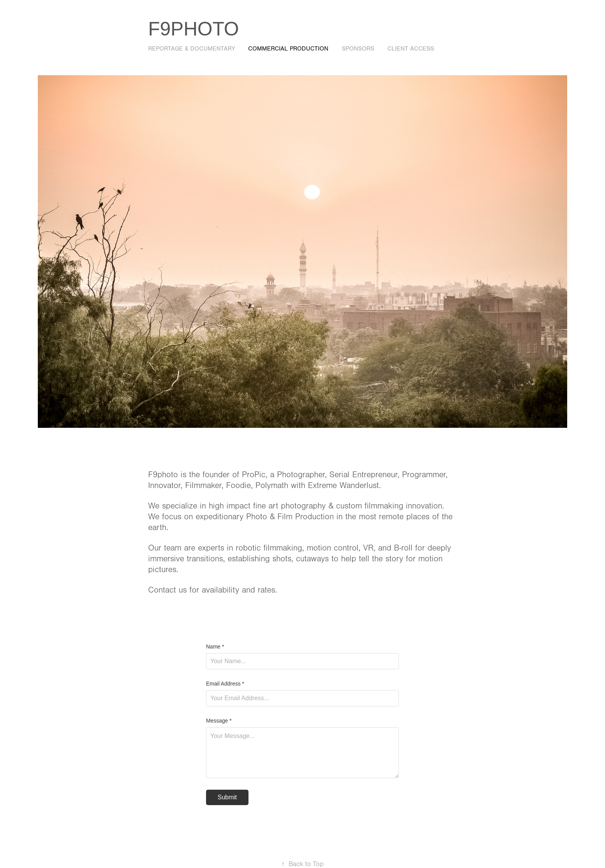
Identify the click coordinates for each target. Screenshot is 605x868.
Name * (215, 647)
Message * (219, 721)
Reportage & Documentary (192, 49)
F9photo (193, 29)
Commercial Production (288, 49)
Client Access (411, 49)
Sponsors (358, 49)
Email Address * (225, 684)
